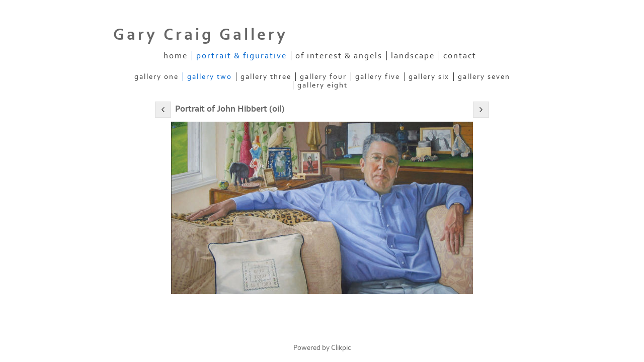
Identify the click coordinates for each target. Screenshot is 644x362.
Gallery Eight (323, 85)
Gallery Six (429, 77)
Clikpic (341, 348)
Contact (460, 56)
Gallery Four (323, 77)
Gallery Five (378, 77)
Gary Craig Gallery (200, 35)
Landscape (413, 56)
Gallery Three (266, 77)
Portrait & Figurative (242, 56)
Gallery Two (210, 77)
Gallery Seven (484, 77)
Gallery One (156, 77)
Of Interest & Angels (339, 56)
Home (176, 56)
